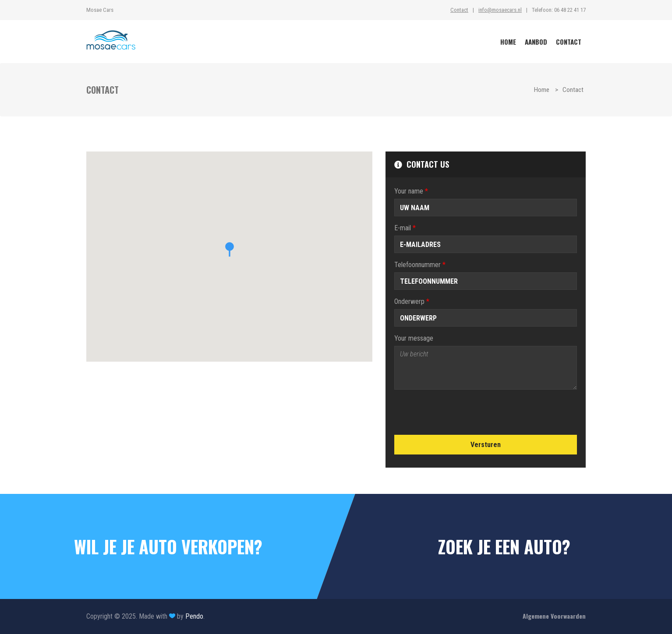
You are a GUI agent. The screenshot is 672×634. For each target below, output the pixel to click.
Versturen (486, 445)
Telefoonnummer (420, 265)
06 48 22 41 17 (570, 10)
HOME (508, 42)
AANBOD (536, 42)
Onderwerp (412, 301)
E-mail (405, 228)
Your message (414, 338)
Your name (411, 191)
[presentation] (461, 413)
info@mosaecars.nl (500, 10)
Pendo (194, 616)
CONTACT (569, 42)
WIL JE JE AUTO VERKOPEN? (168, 547)
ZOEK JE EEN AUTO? (504, 547)
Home (542, 90)
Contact (459, 10)
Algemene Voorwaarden (554, 616)
